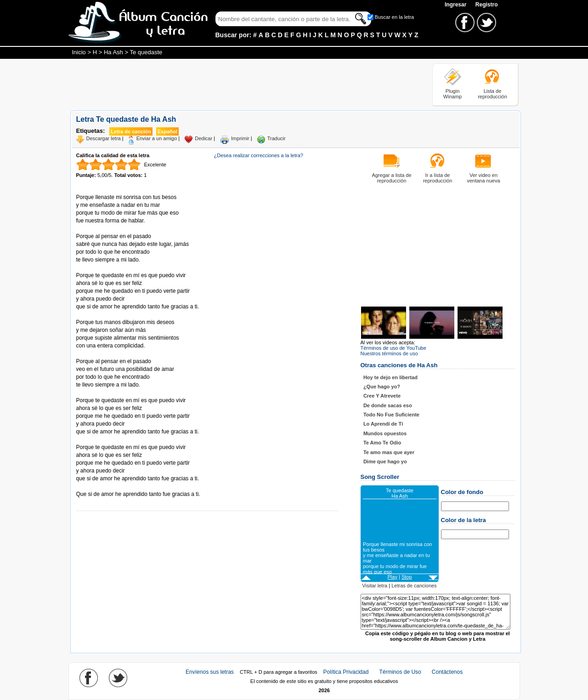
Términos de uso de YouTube (393, 348)
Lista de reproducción (492, 94)
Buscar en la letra (395, 17)
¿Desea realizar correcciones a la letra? (259, 155)
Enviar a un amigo (157, 138)
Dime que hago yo (385, 461)
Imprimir (240, 138)
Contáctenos (447, 672)
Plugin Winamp (452, 94)
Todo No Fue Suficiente (391, 415)
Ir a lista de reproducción (438, 178)
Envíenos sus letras (210, 672)
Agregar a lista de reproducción (391, 178)
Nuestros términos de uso (389, 353)
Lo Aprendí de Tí (383, 424)
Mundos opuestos (385, 433)
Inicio (79, 52)
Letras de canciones (414, 586)
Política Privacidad (346, 672)
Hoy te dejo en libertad (390, 377)
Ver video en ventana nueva (483, 178)
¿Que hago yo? (382, 387)
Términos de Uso (400, 672)
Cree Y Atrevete (382, 396)
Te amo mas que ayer (389, 452)
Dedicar (204, 138)
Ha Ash (113, 52)
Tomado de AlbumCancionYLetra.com (115, 487)
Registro (487, 5)
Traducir (277, 138)
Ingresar (456, 5)
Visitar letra (375, 586)
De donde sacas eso (388, 405)
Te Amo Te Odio (382, 443)
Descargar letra (104, 138)
